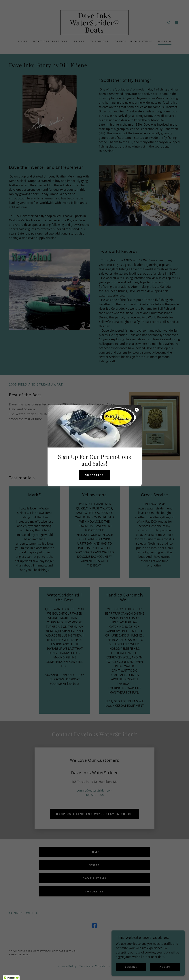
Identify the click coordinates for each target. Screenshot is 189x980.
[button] (11, 977)
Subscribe (95, 475)
